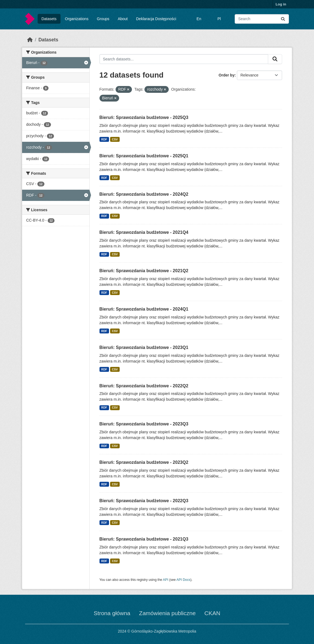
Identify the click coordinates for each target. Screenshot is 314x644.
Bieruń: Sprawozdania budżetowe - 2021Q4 (144, 232)
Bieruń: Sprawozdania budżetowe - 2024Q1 (144, 309)
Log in (281, 4)
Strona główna (112, 613)
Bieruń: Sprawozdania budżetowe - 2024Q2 (144, 194)
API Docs (183, 580)
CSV (115, 139)
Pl (219, 19)
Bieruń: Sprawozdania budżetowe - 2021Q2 (144, 271)
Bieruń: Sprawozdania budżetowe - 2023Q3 (144, 424)
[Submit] (283, 19)
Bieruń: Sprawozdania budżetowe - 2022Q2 (144, 386)
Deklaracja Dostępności (156, 19)
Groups (103, 19)
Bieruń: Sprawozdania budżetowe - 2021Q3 (144, 539)
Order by (227, 75)
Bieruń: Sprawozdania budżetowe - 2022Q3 (144, 501)
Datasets (49, 19)
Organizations (77, 19)
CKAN (212, 613)
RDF (104, 139)
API (166, 580)
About (123, 19)
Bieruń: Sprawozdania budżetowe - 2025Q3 (144, 117)
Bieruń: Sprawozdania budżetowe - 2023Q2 (144, 462)
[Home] (30, 40)
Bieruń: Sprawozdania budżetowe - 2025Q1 (144, 156)
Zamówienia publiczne (167, 613)
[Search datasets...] (262, 19)
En (199, 19)
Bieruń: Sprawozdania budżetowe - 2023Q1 (144, 347)
